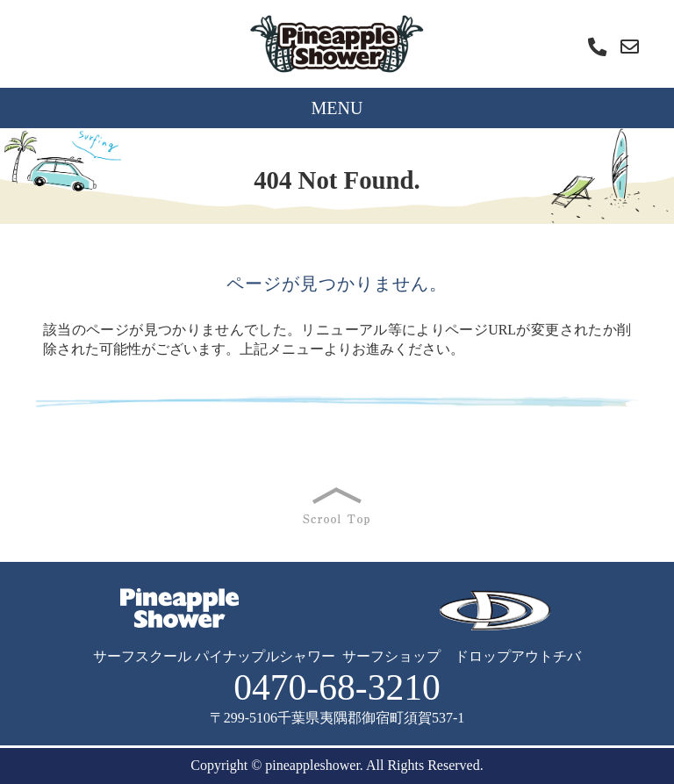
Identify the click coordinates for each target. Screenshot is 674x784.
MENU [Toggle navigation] (337, 108)
